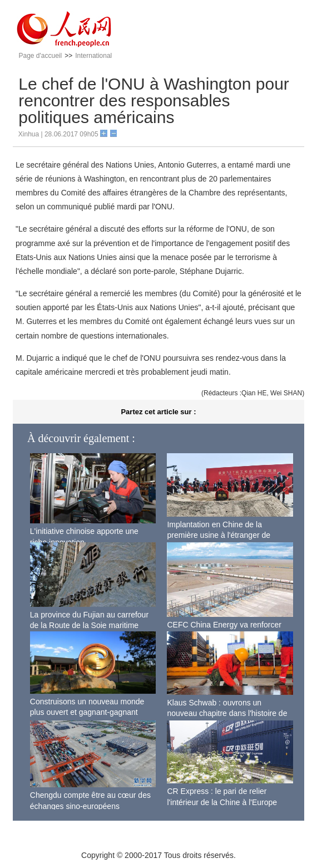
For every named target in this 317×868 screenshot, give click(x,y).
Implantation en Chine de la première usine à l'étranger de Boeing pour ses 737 (219, 535)
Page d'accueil (41, 56)
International (93, 56)
